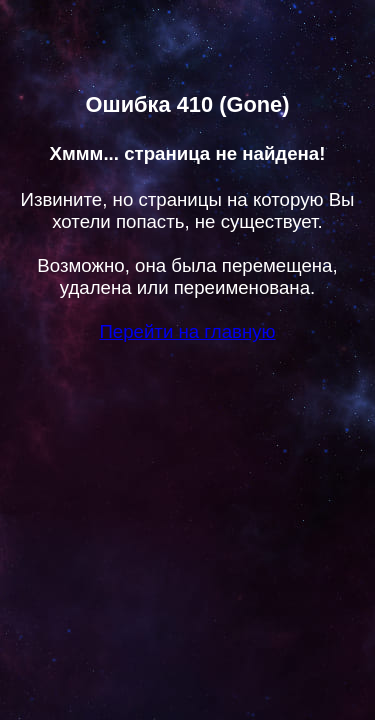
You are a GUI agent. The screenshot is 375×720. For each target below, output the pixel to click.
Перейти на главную (187, 331)
